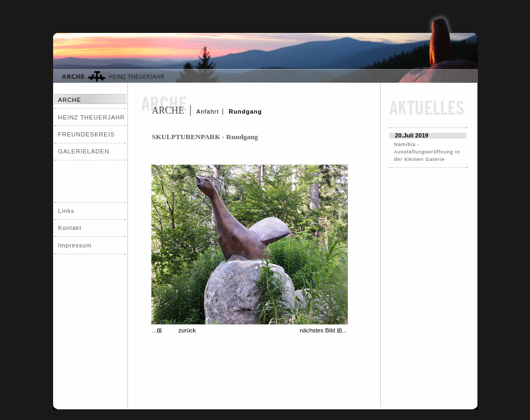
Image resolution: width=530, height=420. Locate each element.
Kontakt (70, 228)
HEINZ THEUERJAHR (91, 117)
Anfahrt (208, 112)
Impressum (75, 245)
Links (66, 211)
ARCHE (168, 110)
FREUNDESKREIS (86, 134)
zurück (187, 330)
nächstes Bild (317, 330)
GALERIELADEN (84, 151)
